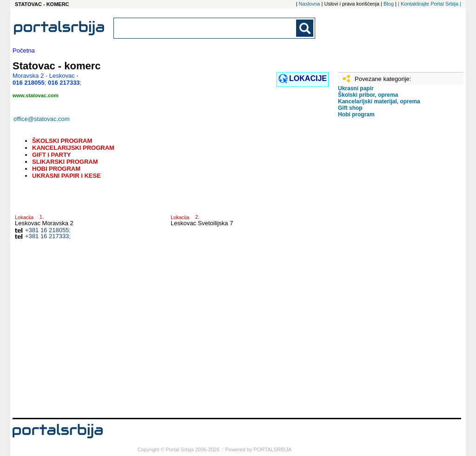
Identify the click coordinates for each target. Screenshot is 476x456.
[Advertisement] (384, 271)
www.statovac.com (36, 95)
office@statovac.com (42, 119)
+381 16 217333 (47, 236)
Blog (389, 4)
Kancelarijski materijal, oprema (379, 101)
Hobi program (356, 114)
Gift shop (350, 108)
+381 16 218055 (47, 230)
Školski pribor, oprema (368, 95)
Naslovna (310, 4)
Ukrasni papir (356, 88)
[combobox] (205, 28)
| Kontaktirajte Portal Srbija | (430, 4)
